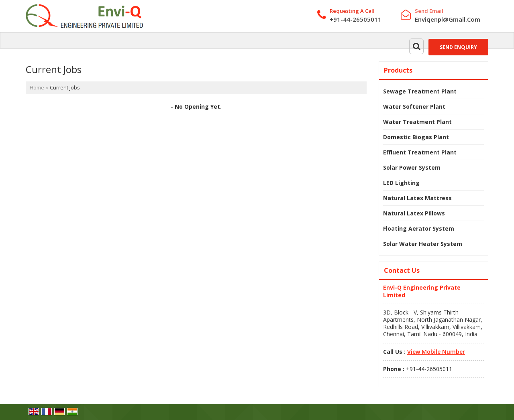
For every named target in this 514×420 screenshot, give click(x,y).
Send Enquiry (458, 47)
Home (37, 88)
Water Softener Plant (414, 107)
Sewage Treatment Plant (420, 91)
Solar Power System (412, 167)
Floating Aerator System (419, 228)
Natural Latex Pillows (414, 213)
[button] (436, 352)
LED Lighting (401, 183)
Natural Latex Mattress (417, 198)
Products (398, 70)
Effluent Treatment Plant (420, 152)
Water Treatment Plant (417, 122)
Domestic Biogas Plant (416, 137)
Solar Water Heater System (423, 244)
